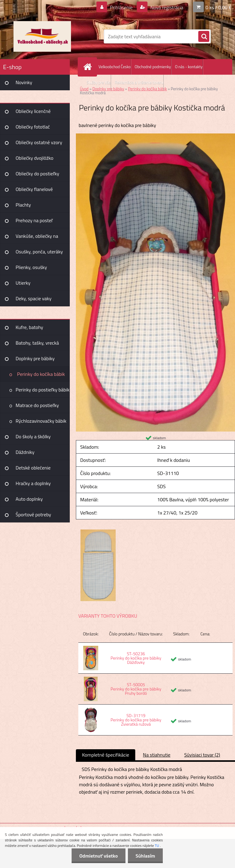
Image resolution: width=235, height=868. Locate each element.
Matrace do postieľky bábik (37, 407)
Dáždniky (25, 452)
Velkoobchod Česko (115, 67)
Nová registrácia (166, 7)
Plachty (23, 205)
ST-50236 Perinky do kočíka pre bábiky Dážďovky (136, 658)
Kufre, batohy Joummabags (29, 329)
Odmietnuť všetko (99, 856)
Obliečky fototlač (33, 127)
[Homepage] (89, 67)
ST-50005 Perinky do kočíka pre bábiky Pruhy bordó (136, 689)
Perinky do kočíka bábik (41, 374)
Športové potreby (33, 514)
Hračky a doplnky (33, 483)
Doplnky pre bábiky (35, 358)
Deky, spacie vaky (34, 298)
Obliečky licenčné (33, 111)
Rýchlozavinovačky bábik (41, 421)
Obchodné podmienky (153, 67)
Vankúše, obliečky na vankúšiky (37, 238)
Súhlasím (145, 856)
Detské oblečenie (33, 468)
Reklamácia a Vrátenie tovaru (139, 82)
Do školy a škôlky (33, 436)
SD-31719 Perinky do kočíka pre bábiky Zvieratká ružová (136, 720)
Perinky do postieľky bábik (43, 390)
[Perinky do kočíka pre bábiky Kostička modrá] (155, 136)
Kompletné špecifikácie (106, 755)
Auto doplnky (29, 499)
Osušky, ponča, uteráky (39, 252)
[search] (204, 37)
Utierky (23, 283)
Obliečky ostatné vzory (39, 142)
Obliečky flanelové (34, 189)
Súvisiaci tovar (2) (202, 755)
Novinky (24, 82)
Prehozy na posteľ (34, 220)
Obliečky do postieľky (37, 174)
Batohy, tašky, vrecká (37, 343)
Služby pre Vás (99, 82)
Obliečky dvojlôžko (34, 158)
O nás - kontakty (189, 67)
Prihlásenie (121, 7)
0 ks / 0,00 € (218, 7)
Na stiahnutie (157, 755)
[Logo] (42, 36)
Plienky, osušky (31, 267)
